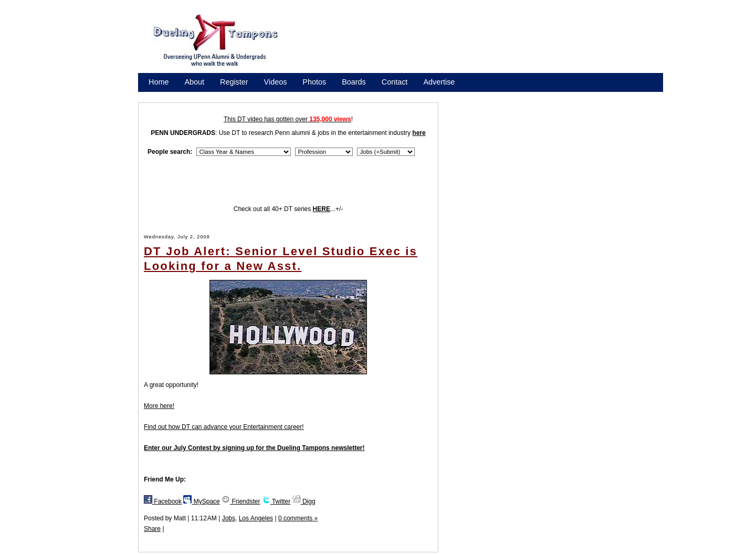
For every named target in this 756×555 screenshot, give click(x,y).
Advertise (439, 82)
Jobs (229, 518)
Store (157, 96)
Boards (354, 82)
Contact (395, 82)
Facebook (163, 501)
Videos (276, 82)
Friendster (241, 501)
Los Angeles (256, 518)
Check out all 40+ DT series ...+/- (288, 209)
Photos (314, 82)
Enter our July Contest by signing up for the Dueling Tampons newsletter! (254, 448)
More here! (159, 406)
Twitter (276, 501)
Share (152, 529)
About (194, 82)
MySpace (201, 501)
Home (159, 82)
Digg (304, 501)
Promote (196, 96)
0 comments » (298, 518)
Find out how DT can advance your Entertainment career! (224, 427)
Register (234, 82)
